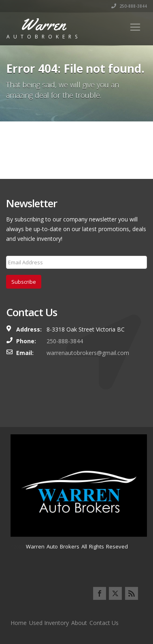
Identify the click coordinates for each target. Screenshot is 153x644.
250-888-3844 (129, 6)
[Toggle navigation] (135, 27)
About (79, 623)
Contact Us (104, 623)
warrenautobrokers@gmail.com (88, 353)
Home (19, 623)
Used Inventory (49, 623)
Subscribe (24, 282)
